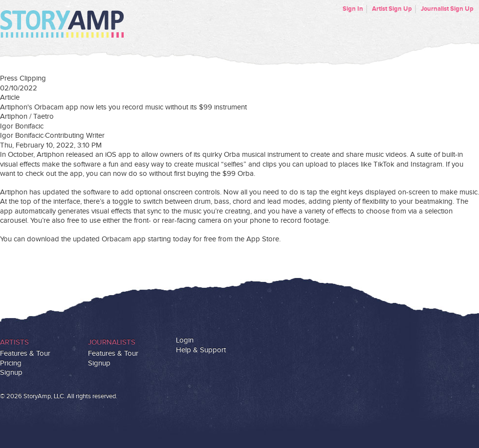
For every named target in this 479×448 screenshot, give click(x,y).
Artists (14, 342)
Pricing (11, 363)
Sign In (353, 9)
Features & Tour (25, 353)
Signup (11, 373)
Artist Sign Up (392, 9)
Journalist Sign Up (447, 9)
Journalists (112, 342)
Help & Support (201, 350)
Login (185, 340)
